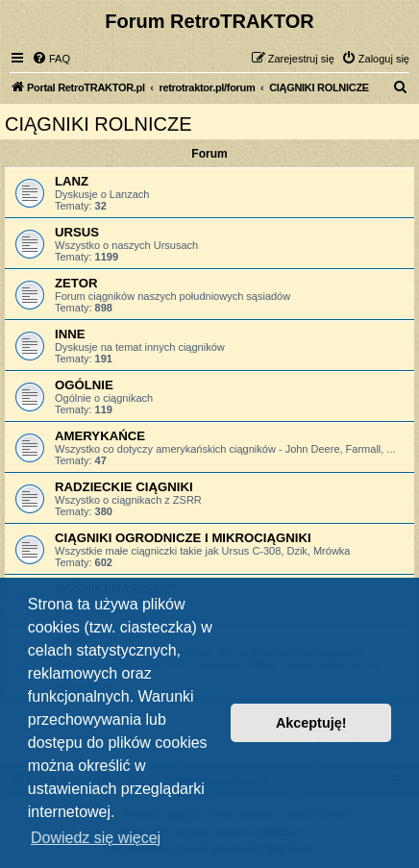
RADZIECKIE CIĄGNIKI (124, 487)
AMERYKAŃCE (100, 436)
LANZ (72, 181)
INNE (70, 334)
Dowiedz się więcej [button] (96, 838)
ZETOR (76, 283)
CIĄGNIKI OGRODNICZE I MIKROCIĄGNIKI (183, 538)
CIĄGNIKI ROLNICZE (98, 124)
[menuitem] (51, 59)
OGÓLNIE (84, 385)
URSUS (77, 232)
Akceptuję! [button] (311, 723)
